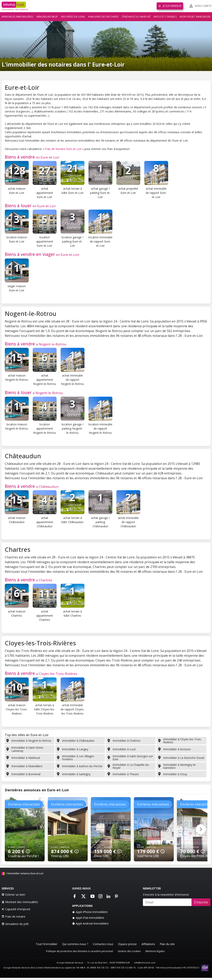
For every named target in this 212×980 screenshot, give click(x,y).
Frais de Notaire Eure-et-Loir (63, 149)
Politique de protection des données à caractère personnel (79, 951)
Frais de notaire (13, 916)
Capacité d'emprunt (16, 909)
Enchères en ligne (73, 17)
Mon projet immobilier (195, 17)
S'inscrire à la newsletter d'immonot (166, 895)
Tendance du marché (136, 17)
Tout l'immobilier (47, 944)
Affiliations (148, 944)
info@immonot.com (145, 963)
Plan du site (167, 944)
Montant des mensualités (20, 902)
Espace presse (127, 944)
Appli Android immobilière (90, 923)
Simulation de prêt (15, 924)
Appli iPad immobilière (88, 918)
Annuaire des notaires (103, 17)
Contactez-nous (103, 944)
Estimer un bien (13, 895)
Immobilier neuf (47, 17)
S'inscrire (201, 902)
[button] (201, 829)
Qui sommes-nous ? (75, 944)
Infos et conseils (165, 17)
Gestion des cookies (129, 951)
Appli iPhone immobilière (90, 912)
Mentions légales (155, 951)
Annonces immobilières (17, 17)
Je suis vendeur (170, 6)
